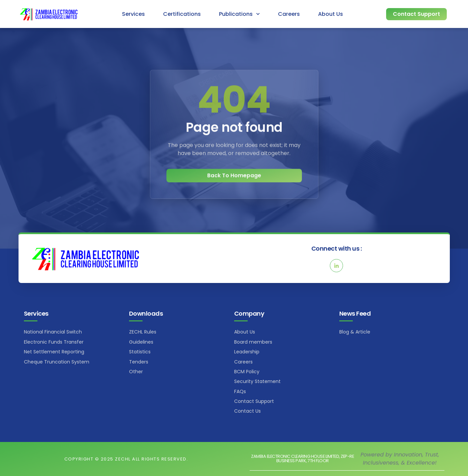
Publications (239, 14)
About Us (331, 14)
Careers (289, 14)
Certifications (182, 14)
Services (133, 14)
